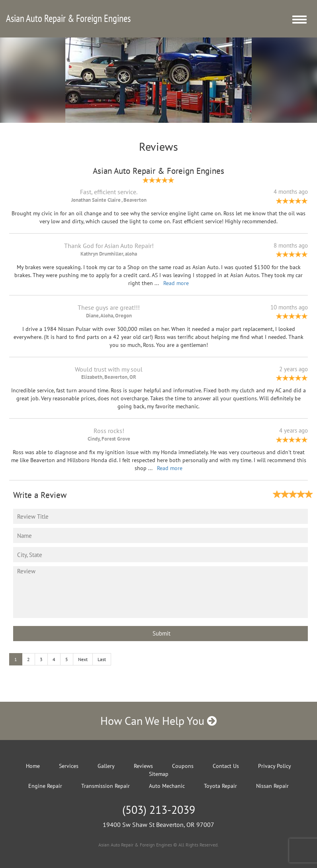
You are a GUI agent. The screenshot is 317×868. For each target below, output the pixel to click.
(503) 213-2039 (159, 810)
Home (33, 766)
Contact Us (226, 766)
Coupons (183, 766)
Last (102, 659)
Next (83, 659)
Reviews (143, 766)
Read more (176, 283)
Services (69, 766)
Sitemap (159, 774)
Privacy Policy (275, 766)
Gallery (106, 766)
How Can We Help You (158, 721)
